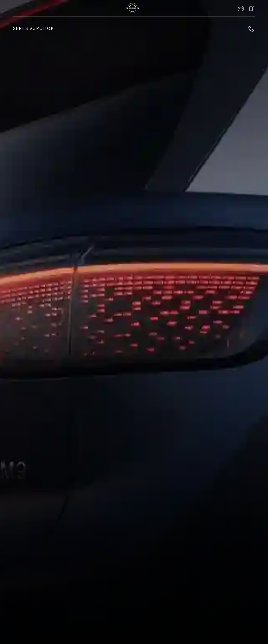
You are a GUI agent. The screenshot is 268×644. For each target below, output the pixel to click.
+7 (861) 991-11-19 (251, 29)
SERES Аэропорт (35, 29)
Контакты (252, 8)
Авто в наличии (241, 8)
